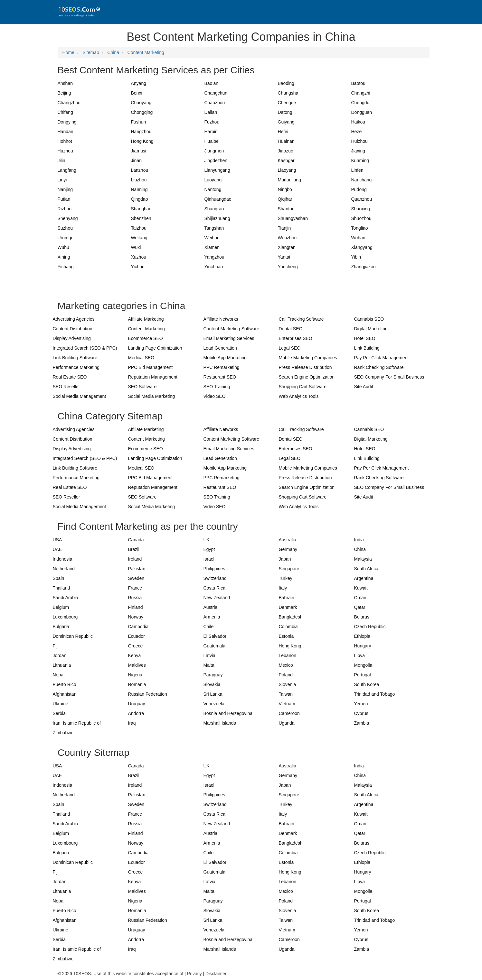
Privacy (194, 974)
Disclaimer (216, 974)
